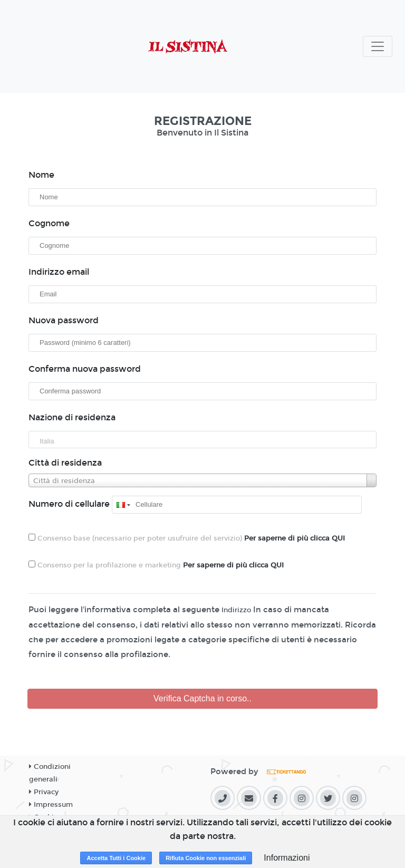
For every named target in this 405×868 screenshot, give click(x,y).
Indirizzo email (59, 272)
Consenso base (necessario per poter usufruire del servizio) (187, 538)
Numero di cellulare (69, 504)
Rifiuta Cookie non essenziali (206, 858)
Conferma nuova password (85, 369)
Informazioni (287, 858)
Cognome (49, 223)
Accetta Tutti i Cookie (116, 858)
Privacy (44, 792)
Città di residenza (65, 463)
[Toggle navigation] (378, 46)
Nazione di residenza (72, 417)
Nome (41, 175)
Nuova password (64, 320)
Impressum (51, 805)
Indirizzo (236, 610)
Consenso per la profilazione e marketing (156, 565)
